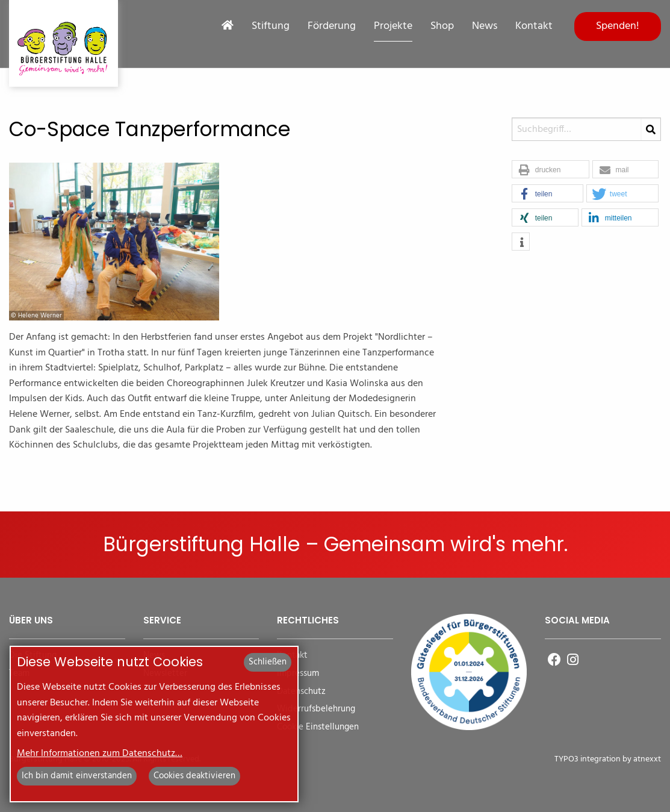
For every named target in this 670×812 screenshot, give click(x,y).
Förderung (332, 27)
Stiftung (271, 27)
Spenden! (618, 26)
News (485, 27)
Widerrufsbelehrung (316, 709)
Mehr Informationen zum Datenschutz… (100, 754)
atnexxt (647, 759)
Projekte (393, 27)
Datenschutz (301, 692)
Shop (442, 27)
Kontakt (534, 27)
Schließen (268, 662)
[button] (551, 170)
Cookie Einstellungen (318, 727)
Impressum (298, 674)
